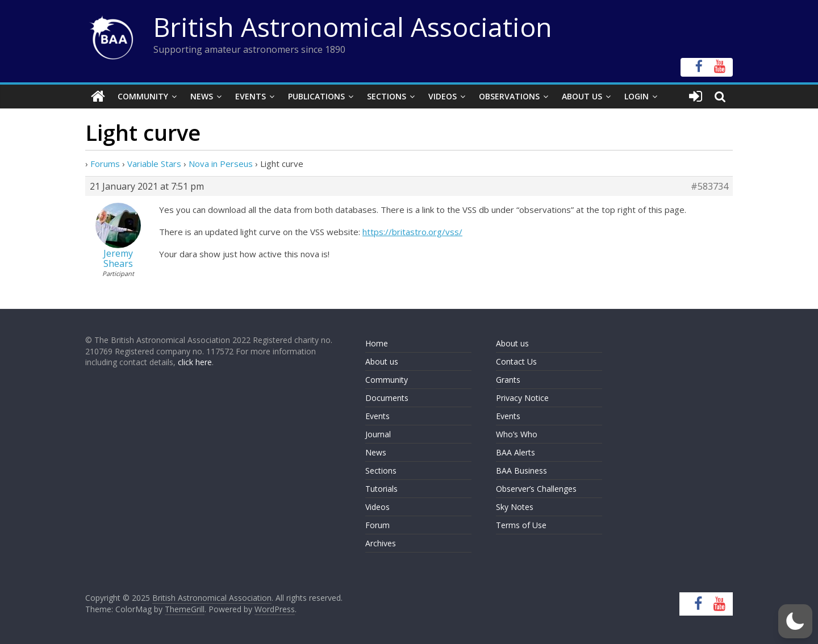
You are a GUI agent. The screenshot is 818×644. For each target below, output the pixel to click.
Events (251, 96)
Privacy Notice (522, 398)
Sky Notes (515, 507)
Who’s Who (517, 434)
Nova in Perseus (221, 164)
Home (377, 343)
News (202, 96)
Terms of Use (521, 525)
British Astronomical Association (353, 27)
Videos (443, 96)
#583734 (710, 186)
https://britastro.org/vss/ (412, 232)
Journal (378, 434)
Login (637, 96)
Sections (387, 96)
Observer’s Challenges (536, 489)
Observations (509, 96)
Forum (377, 525)
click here (195, 362)
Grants (508, 380)
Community (143, 96)
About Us (582, 96)
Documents (387, 398)
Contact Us (516, 361)
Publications (316, 96)
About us (382, 361)
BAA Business (521, 471)
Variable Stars (154, 164)
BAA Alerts (516, 452)
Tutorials (381, 489)
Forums (105, 164)
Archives (381, 543)
